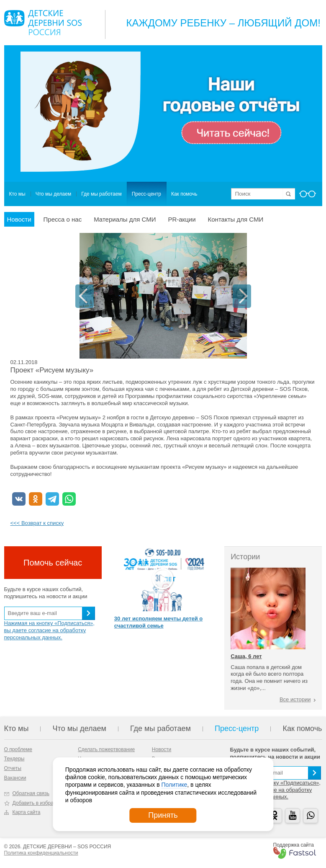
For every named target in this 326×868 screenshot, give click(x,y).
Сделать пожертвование (106, 749)
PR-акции (182, 219)
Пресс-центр (146, 194)
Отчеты (13, 768)
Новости (19, 219)
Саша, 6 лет (246, 656)
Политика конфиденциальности (41, 853)
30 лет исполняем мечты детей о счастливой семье (158, 622)
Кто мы (17, 194)
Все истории (295, 699)
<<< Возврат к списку (37, 523)
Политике (174, 785)
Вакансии (15, 778)
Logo (43, 23)
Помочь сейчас (53, 563)
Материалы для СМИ (125, 219)
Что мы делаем (53, 194)
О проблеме (18, 749)
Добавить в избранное (39, 803)
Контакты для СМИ (236, 219)
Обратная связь (31, 793)
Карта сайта (27, 812)
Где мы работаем (101, 194)
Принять (163, 815)
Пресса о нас (63, 219)
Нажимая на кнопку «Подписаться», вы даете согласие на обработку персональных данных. (49, 630)
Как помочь (184, 194)
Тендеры (14, 759)
